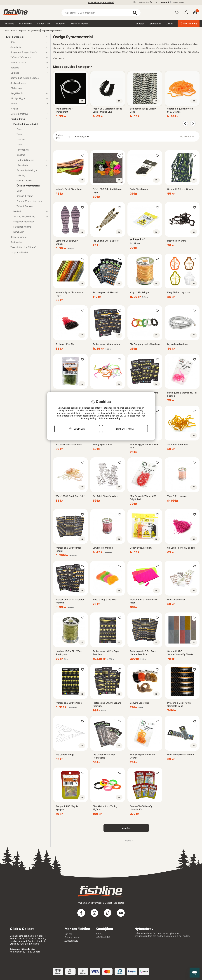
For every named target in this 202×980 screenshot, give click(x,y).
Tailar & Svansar (25, 206)
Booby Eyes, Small (102, 444)
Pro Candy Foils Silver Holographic (104, 756)
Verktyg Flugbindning (29, 216)
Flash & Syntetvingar (27, 170)
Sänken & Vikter (27, 62)
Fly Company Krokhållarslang (145, 344)
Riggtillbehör (27, 93)
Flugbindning (26, 24)
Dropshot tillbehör (19, 252)
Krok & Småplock (19, 31)
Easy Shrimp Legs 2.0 (179, 292)
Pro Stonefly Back (176, 599)
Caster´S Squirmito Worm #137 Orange (180, 110)
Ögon (19, 191)
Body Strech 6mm (176, 241)
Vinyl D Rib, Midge (139, 292)
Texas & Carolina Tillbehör (24, 247)
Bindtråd (21, 155)
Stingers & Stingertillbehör (27, 52)
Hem (7, 31)
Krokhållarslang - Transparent (64, 110)
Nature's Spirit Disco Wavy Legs (69, 294)
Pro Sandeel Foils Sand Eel (181, 755)
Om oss (68, 934)
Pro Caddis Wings (65, 755)
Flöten (27, 104)
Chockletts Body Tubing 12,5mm (105, 808)
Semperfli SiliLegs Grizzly (180, 189)
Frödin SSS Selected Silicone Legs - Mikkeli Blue (107, 110)
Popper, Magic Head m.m (29, 201)
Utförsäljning (189, 24)
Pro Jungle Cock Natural (105, 292)
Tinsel (19, 134)
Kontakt (100, 933)
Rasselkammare (18, 237)
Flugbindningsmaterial (52, 31)
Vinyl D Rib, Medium (103, 548)
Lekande (27, 73)
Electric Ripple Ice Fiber (105, 599)
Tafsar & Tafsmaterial (27, 57)
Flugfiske (10, 24)
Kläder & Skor (44, 24)
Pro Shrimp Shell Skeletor (106, 241)
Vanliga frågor (103, 937)
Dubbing (21, 175)
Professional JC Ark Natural (107, 344)
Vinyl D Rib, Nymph (177, 496)
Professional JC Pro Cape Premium (106, 653)
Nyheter (140, 24)
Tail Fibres (135, 243)
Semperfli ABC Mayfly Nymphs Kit (141, 808)
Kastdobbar (16, 242)
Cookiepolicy (113, 418)
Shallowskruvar (18, 83)
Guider (169, 24)
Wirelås (14, 109)
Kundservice (143, 2)
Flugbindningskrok (23, 227)
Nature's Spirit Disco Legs (69, 189)
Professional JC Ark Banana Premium (107, 704)
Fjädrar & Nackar (30, 160)
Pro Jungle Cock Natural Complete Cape (180, 704)
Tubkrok (21, 139)
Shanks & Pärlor (25, 196)
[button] (176, 2)
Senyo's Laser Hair (140, 703)
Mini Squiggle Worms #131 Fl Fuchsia (182, 394)
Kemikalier (29, 232)
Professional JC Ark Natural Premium (70, 601)
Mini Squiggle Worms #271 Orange (144, 756)
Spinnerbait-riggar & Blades (25, 78)
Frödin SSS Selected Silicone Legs (107, 191)
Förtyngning (23, 150)
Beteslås (27, 68)
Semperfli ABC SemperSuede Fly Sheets (180, 653)
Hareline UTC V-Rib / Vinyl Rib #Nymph (69, 653)
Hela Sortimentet (80, 24)
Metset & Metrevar (27, 114)
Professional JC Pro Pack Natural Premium (143, 653)
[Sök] (101, 13)
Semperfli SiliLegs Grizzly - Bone (144, 110)
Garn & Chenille (24, 180)
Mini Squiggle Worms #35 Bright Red (143, 498)
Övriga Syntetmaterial (28, 186)
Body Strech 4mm (139, 189)
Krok (27, 42)
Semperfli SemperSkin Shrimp (67, 242)
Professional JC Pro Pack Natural (68, 549)
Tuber (19, 145)
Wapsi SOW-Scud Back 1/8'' (70, 496)
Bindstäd (29, 211)
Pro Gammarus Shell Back (69, 444)
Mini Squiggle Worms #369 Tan (144, 446)
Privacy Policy (89, 418)
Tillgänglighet (71, 940)
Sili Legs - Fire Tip (65, 344)
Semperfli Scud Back (178, 444)
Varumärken (155, 24)
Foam (19, 129)
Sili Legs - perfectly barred (181, 548)
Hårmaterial (30, 165)
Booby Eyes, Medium (141, 548)
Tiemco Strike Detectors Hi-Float (144, 601)
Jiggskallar (27, 47)
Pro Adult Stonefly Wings (106, 496)
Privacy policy (72, 937)
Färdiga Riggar (27, 98)
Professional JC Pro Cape (69, 703)
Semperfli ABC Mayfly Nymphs (67, 808)
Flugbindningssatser (24, 222)
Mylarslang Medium (177, 344)
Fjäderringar (17, 88)
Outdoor (60, 24)
